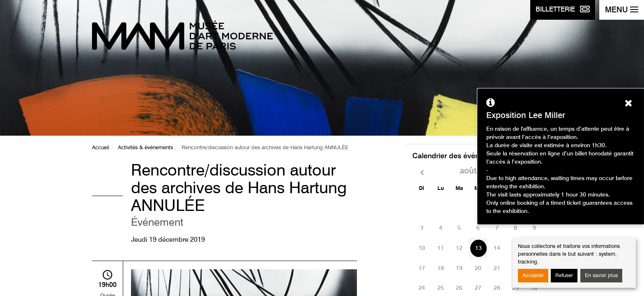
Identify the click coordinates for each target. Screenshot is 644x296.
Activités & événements (145, 148)
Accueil (101, 148)
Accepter (533, 276)
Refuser (564, 276)
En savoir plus (601, 276)
